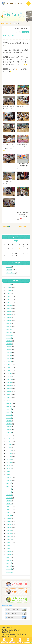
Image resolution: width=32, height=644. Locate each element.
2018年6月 (9, 560)
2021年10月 (9, 442)
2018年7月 (9, 557)
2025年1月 (9, 326)
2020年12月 (9, 471)
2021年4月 (9, 459)
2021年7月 (9, 450)
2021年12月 (9, 436)
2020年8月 (9, 483)
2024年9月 (9, 338)
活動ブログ (8, 24)
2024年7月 (9, 344)
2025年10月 (9, 302)
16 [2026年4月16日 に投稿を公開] (16, 251)
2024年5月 (9, 350)
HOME (2, 24)
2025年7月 (9, 308)
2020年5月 (9, 492)
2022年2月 (9, 430)
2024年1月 (9, 362)
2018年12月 (9, 542)
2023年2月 (9, 394)
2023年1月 (9, 397)
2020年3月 (9, 498)
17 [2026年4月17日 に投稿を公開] (20, 251)
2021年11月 (9, 439)
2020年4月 (9, 495)
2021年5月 (9, 456)
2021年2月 (9, 465)
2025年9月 (9, 305)
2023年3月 (9, 391)
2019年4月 (9, 530)
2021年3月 (9, 462)
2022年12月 (9, 400)
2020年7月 (9, 486)
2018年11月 (9, 545)
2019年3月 (9, 533)
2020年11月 (9, 474)
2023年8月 (9, 376)
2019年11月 (9, 510)
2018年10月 (9, 548)
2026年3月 (9, 288)
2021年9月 (9, 445)
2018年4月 (9, 566)
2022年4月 (9, 424)
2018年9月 (9, 551)
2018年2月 (9, 569)
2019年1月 (9, 539)
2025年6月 (9, 311)
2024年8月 (9, 341)
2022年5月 (9, 421)
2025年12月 (9, 297)
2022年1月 (9, 433)
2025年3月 (9, 320)
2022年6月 (9, 418)
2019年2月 (9, 536)
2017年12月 (9, 572)
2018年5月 (9, 563)
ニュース (8, 267)
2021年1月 (9, 468)
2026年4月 (9, 285)
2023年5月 (9, 385)
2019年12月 (9, 507)
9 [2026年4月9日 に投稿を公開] (16, 249)
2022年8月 (9, 412)
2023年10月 (9, 371)
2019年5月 (9, 528)
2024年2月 (9, 359)
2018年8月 (9, 554)
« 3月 (4, 258)
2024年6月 (9, 347)
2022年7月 (9, 415)
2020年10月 (9, 477)
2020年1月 (9, 504)
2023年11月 (9, 368)
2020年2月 (9, 501)
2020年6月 (9, 489)
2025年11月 (9, 299)
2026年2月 (9, 291)
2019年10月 (9, 513)
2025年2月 (9, 323)
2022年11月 (9, 403)
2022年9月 (9, 409)
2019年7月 (9, 522)
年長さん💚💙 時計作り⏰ (10, 227)
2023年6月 (9, 382)
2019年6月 (9, 525)
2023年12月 (9, 365)
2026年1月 (9, 294)
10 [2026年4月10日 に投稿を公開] (20, 249)
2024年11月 (9, 332)
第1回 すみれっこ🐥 (24, 227)
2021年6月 (9, 453)
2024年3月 (9, 356)
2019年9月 (9, 516)
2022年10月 (9, 406)
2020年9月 (9, 480)
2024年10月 (9, 335)
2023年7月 (9, 379)
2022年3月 (9, 427)
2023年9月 (9, 373)
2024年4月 (9, 353)
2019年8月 (9, 519)
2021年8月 (9, 448)
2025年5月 (9, 314)
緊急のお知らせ (10, 273)
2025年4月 (9, 317)
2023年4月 (9, 388)
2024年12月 (9, 329)
